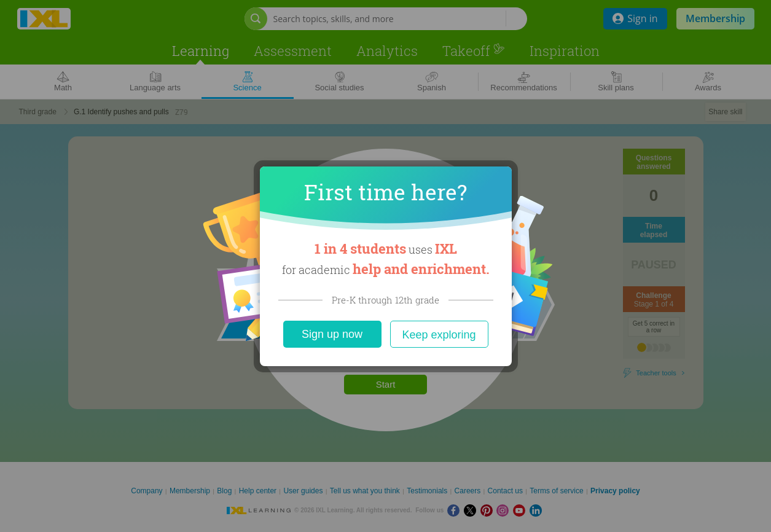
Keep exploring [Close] (439, 335)
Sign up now (332, 334)
